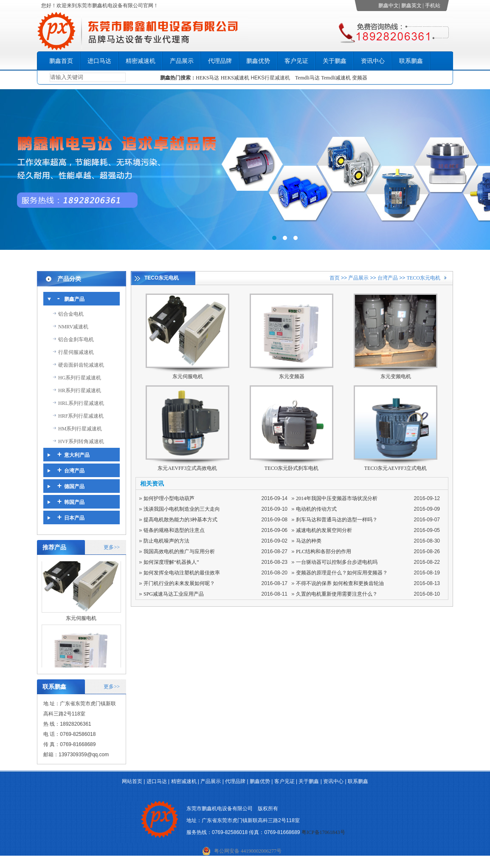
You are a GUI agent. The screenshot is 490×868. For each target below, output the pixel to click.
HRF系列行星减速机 (81, 416)
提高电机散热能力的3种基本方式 (180, 520)
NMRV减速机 (73, 327)
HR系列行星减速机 (80, 390)
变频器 (360, 78)
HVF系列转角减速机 (81, 441)
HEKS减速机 (235, 78)
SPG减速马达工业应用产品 (174, 594)
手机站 (433, 6)
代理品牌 (220, 61)
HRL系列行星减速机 (81, 403)
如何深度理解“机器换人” (171, 562)
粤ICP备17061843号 (323, 832)
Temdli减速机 (337, 78)
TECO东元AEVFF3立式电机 (396, 468)
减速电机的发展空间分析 (324, 530)
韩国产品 (74, 502)
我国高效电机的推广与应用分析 (179, 551)
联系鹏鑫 (411, 61)
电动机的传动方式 (316, 509)
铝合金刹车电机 (76, 339)
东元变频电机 (396, 376)
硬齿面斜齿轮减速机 (81, 365)
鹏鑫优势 (258, 61)
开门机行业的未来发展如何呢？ (179, 583)
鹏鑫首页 (61, 61)
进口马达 (99, 61)
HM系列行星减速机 (80, 429)
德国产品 (74, 486)
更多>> (112, 547)
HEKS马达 (207, 78)
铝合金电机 (71, 314)
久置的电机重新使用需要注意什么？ (337, 594)
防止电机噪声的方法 (166, 541)
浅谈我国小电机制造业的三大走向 (182, 509)
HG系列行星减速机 (80, 378)
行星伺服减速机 (76, 352)
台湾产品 (74, 471)
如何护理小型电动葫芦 (169, 498)
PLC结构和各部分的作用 (324, 551)
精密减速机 (141, 61)
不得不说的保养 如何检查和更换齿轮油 (340, 583)
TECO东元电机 (424, 278)
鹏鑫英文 (411, 6)
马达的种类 (309, 541)
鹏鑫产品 (74, 299)
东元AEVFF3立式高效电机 (187, 468)
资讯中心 (373, 61)
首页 (335, 278)
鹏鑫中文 (389, 6)
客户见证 (296, 61)
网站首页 (132, 781)
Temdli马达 (307, 78)
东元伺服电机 (81, 621)
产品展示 (182, 61)
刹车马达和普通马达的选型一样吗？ (337, 520)
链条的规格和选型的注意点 (174, 530)
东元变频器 (292, 376)
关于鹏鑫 (335, 61)
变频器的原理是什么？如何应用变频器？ (342, 573)
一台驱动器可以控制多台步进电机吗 (337, 562)
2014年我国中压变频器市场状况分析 (337, 498)
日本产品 (74, 518)
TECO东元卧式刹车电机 (291, 468)
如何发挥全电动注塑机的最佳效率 (182, 573)
